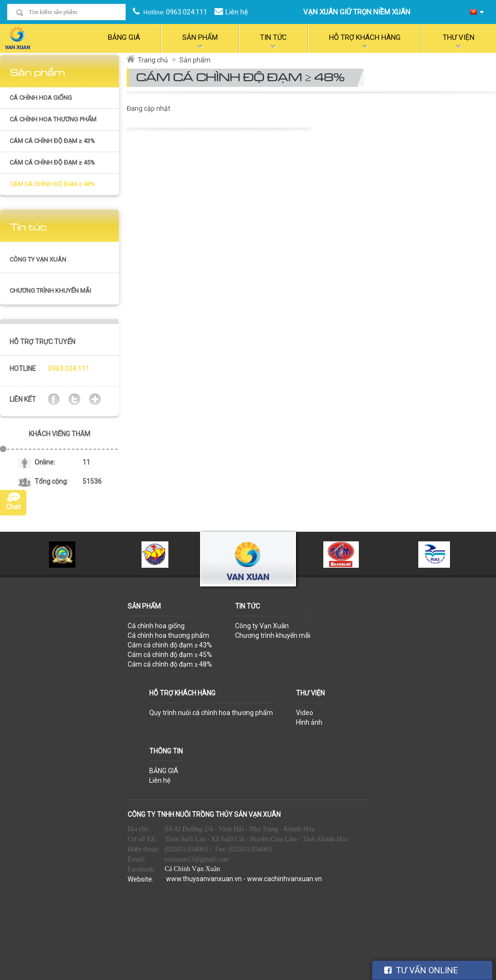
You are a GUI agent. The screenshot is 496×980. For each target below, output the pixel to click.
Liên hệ (237, 12)
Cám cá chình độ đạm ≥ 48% (52, 184)
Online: (45, 462)
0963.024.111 (187, 12)
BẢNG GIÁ (164, 771)
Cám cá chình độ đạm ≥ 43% (52, 141)
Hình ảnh (309, 722)
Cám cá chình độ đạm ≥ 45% (52, 162)
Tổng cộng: (51, 481)
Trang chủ (153, 60)
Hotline (23, 369)
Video (305, 713)
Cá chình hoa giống (41, 98)
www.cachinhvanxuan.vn (284, 879)
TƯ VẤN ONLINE (421, 970)
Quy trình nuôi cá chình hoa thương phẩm (211, 713)
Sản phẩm (195, 60)
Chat (13, 507)
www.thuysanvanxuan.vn (204, 879)
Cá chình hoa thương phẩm (53, 119)
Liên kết (23, 399)
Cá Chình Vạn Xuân (192, 869)
